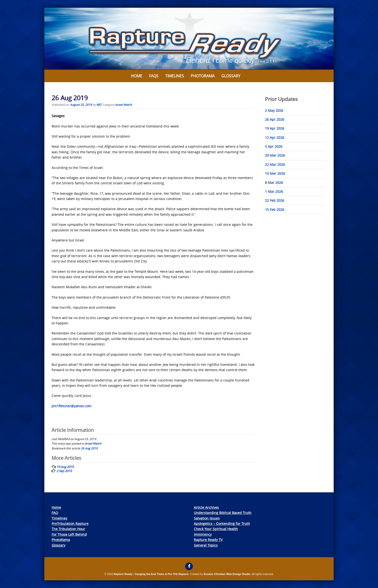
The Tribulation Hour (68, 529)
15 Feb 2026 (275, 210)
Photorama (203, 76)
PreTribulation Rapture (70, 524)
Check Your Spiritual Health (216, 529)
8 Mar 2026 (274, 183)
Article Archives (206, 507)
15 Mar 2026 (275, 173)
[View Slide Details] (189, 39)
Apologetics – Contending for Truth (222, 524)
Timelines (175, 76)
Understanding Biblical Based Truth (223, 513)
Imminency (203, 534)
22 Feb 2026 (275, 200)
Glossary (231, 76)
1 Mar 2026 (274, 191)
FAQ (55, 513)
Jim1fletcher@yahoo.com (71, 406)
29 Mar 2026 (275, 155)
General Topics (206, 545)
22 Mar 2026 (275, 164)
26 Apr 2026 (275, 119)
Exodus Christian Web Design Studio (227, 574)
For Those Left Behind (69, 534)
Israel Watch (124, 105)
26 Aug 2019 (89, 448)
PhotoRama (61, 540)
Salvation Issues (207, 518)
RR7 (99, 105)
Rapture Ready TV (208, 540)
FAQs (154, 76)
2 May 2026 (274, 110)
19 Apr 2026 (275, 128)
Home (137, 76)
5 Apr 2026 (274, 146)
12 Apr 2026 (275, 137)
